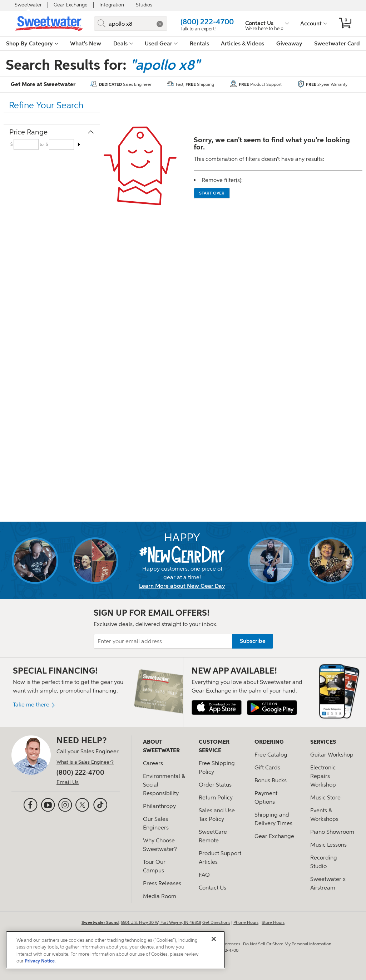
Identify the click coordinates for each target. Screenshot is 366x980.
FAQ (204, 875)
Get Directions (216, 922)
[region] (115, 950)
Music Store (325, 797)
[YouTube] (48, 806)
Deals (123, 44)
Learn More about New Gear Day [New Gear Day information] (182, 586)
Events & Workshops (324, 815)
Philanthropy (159, 806)
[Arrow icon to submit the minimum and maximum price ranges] (78, 144)
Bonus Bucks (271, 780)
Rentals (199, 44)
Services (323, 742)
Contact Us (212, 888)
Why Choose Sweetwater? (160, 845)
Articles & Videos (243, 44)
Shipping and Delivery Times (273, 819)
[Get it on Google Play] (272, 707)
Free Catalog (271, 755)
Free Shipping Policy (217, 767)
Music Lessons (328, 845)
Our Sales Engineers (156, 823)
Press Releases (162, 883)
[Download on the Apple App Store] (217, 708)
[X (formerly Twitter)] (82, 806)
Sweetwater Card (337, 44)
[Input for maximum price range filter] (61, 144)
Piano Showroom (332, 832)
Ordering (269, 742)
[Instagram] (65, 806)
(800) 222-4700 (207, 22)
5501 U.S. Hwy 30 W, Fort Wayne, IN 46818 (161, 922)
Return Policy (216, 797)
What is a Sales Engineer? (85, 762)
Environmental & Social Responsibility (164, 785)
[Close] (214, 939)
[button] (160, 24)
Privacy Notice (40, 961)
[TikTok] (100, 805)
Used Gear (161, 44)
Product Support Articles (220, 858)
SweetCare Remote (213, 836)
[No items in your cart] (345, 24)
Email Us (68, 782)
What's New (86, 44)
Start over (212, 193)
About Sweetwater (161, 746)
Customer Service (214, 746)
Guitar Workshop (332, 755)
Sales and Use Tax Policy (217, 815)
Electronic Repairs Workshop (323, 776)
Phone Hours (246, 922)
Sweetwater (28, 5)
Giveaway (289, 44)
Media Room (160, 896)
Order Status (215, 785)
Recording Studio (324, 862)
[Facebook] (30, 806)
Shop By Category (32, 44)
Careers (153, 763)
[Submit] (102, 24)
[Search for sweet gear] (131, 24)
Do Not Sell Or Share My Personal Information (287, 944)
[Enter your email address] (183, 641)
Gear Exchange (71, 5)
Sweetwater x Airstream (328, 883)
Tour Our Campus (154, 866)
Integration (112, 5)
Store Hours (273, 922)
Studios (144, 5)
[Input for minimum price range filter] (26, 144)
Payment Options (266, 797)
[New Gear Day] (182, 554)
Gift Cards (267, 767)
